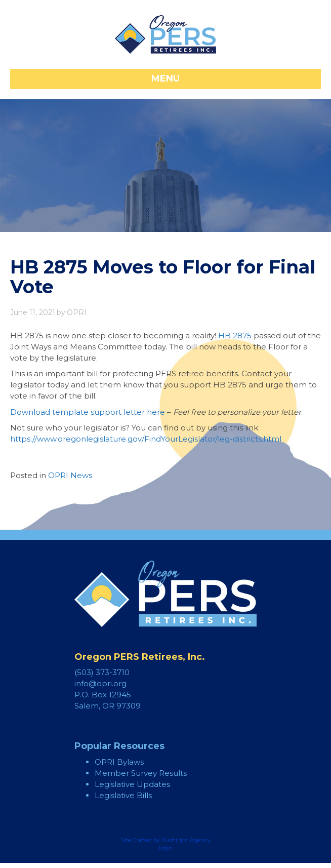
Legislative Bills (123, 795)
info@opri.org (100, 683)
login (166, 848)
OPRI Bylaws (119, 762)
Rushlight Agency (186, 840)
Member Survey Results (141, 773)
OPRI (77, 312)
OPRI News (70, 475)
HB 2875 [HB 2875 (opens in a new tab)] (235, 336)
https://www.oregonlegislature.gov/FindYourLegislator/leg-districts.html (146, 439)
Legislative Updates (132, 784)
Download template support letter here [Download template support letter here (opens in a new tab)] (88, 412)
